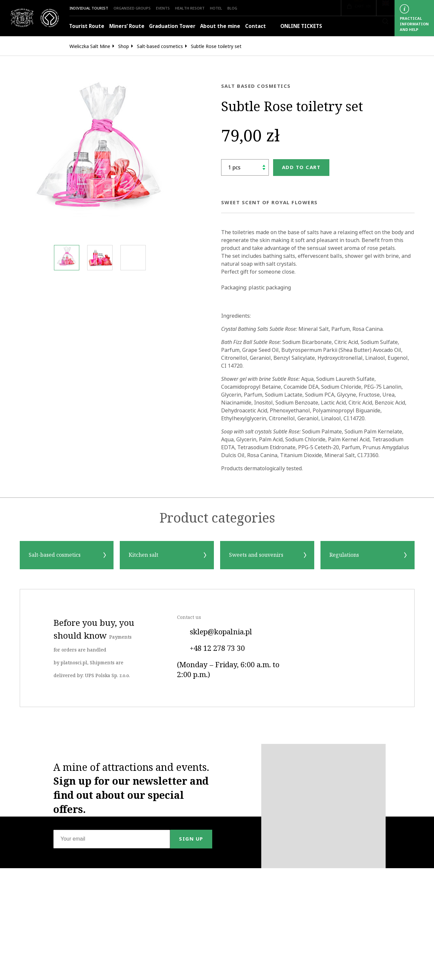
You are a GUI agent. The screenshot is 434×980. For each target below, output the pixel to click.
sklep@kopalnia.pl (215, 632)
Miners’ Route (127, 26)
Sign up (191, 839)
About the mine (220, 26)
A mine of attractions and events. (131, 788)
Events (163, 8)
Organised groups (132, 8)
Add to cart (301, 167)
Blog (232, 8)
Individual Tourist (89, 8)
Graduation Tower (172, 26)
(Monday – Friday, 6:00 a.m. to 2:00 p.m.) (228, 670)
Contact (255, 26)
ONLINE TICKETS (296, 26)
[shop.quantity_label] (245, 167)
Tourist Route (87, 26)
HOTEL (216, 8)
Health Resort (190, 8)
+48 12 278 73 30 (211, 649)
